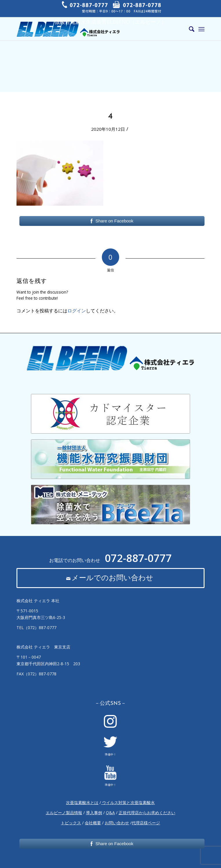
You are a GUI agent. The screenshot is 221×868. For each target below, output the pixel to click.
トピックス (71, 823)
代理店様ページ (146, 823)
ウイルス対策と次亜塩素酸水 (128, 802)
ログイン (77, 311)
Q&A (110, 813)
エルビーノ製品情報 (64, 813)
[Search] (189, 29)
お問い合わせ (117, 823)
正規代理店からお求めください (147, 813)
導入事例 (94, 813)
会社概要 (93, 823)
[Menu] (201, 29)
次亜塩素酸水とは (82, 802)
